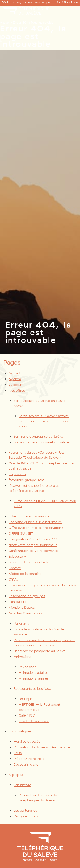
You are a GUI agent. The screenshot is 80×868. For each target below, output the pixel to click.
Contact (15, 568)
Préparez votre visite (29, 759)
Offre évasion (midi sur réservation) (36, 528)
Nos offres (17, 390)
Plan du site (17, 602)
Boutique (26, 699)
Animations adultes (33, 673)
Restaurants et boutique (32, 689)
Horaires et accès (27, 742)
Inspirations (17, 474)
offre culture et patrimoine (29, 516)
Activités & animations (26, 613)
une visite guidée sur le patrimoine (35, 522)
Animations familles (34, 678)
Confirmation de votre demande (34, 551)
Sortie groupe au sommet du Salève (42, 442)
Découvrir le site (26, 764)
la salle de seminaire (34, 721)
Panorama (21, 623)
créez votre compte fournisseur (33, 545)
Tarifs (18, 753)
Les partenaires (25, 810)
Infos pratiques (20, 731)
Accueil (5, 23)
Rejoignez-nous (26, 816)
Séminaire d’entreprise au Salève (39, 436)
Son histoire (22, 785)
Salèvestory (17, 556)
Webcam (16, 385)
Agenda (15, 379)
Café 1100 (27, 715)
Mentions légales (22, 607)
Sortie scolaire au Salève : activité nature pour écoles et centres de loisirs (44, 421)
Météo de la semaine (25, 574)
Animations (22, 657)
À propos (16, 775)
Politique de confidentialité (29, 562)
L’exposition (28, 667)
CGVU (13, 579)
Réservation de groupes (27, 596)
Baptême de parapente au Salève (40, 651)
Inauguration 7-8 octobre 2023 (33, 539)
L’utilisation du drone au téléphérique (42, 747)
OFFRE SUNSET (21, 533)
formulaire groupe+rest (26, 480)
